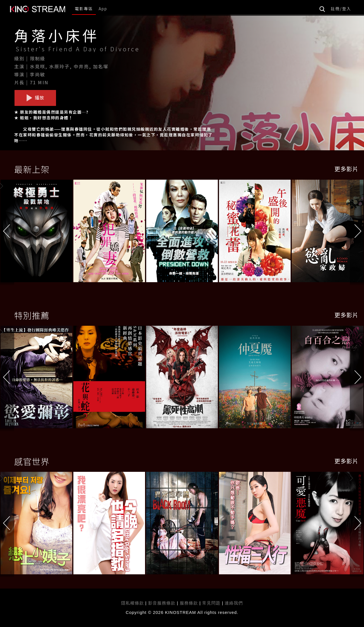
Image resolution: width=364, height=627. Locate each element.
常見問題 (211, 603)
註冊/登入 (341, 9)
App (103, 9)
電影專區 (84, 9)
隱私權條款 (133, 603)
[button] (357, 232)
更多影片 (346, 169)
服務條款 (190, 603)
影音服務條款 (162, 603)
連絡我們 (234, 603)
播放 (35, 98)
